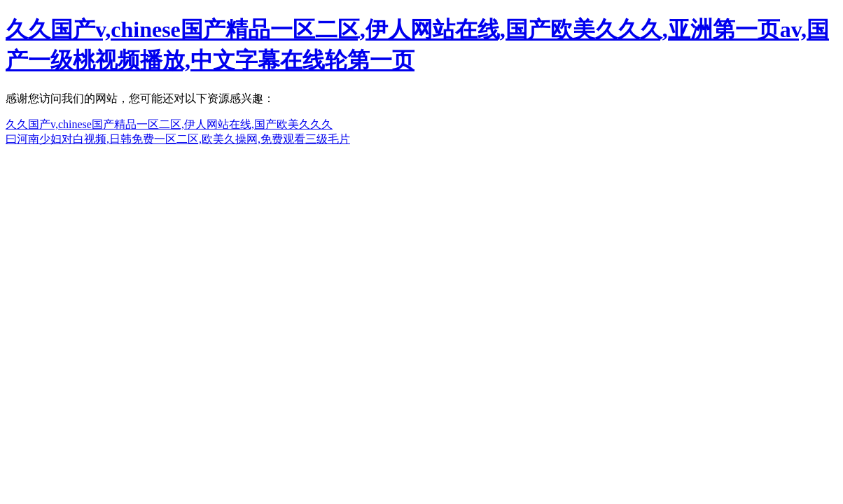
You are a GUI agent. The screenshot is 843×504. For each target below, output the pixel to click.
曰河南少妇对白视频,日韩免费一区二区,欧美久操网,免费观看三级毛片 (178, 139)
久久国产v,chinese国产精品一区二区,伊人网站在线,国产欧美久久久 (169, 124)
